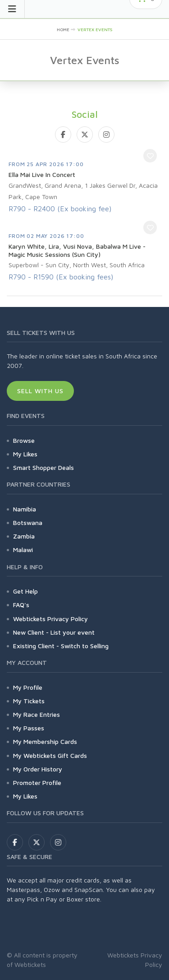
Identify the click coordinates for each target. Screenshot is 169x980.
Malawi (23, 550)
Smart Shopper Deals (43, 467)
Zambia (24, 536)
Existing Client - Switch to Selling (61, 646)
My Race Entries (37, 714)
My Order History (38, 769)
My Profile (28, 687)
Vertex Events (95, 29)
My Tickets (29, 701)
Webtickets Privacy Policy (50, 619)
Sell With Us (40, 391)
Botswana (28, 523)
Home (63, 29)
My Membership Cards (45, 741)
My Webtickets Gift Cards (50, 755)
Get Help (25, 591)
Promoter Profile (37, 783)
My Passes (29, 728)
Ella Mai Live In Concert (42, 174)
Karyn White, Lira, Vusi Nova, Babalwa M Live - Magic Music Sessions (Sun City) (77, 250)
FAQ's (21, 605)
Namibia (25, 509)
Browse (24, 440)
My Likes (25, 454)
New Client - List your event (54, 632)
